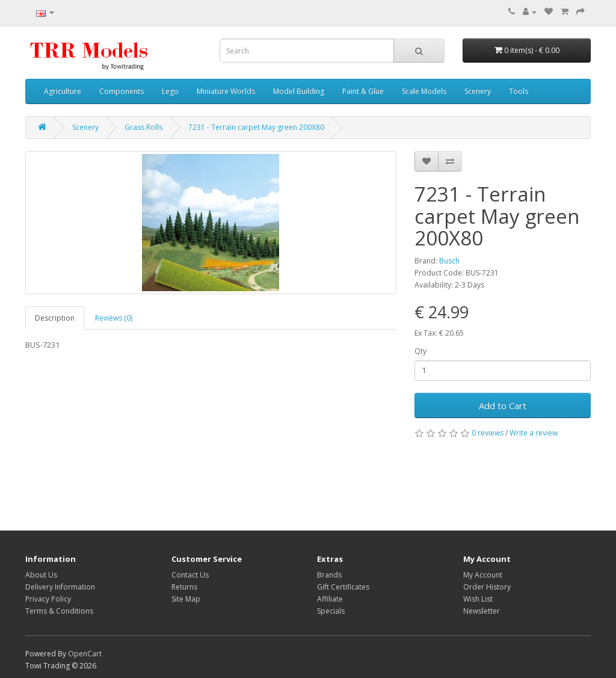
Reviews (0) (114, 318)
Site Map (186, 599)
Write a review (534, 433)
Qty (420, 351)
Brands (329, 575)
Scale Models (424, 91)
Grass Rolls (143, 127)
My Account (483, 575)
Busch (449, 261)
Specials (331, 611)
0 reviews (488, 433)
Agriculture (63, 91)
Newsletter (482, 611)
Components (122, 91)
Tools (519, 91)
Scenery (478, 91)
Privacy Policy (48, 599)
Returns (184, 587)
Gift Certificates (343, 587)
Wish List (478, 599)
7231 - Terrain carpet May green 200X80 (256, 127)
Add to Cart (503, 405)
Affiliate (330, 599)
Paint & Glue (363, 91)
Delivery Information (60, 587)
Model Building (299, 91)
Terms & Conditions (59, 611)
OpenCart (85, 654)
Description (55, 318)
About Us (41, 575)
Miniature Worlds (226, 91)
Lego (170, 91)
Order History (487, 587)
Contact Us (190, 575)
